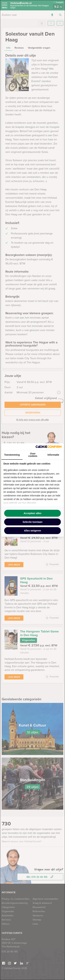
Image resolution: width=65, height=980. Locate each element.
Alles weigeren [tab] (32, 531)
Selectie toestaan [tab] (32, 522)
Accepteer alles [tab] (32, 513)
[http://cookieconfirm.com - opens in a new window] (49, 447)
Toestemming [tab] (12, 455)
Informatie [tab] (53, 455)
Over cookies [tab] (33, 455)
